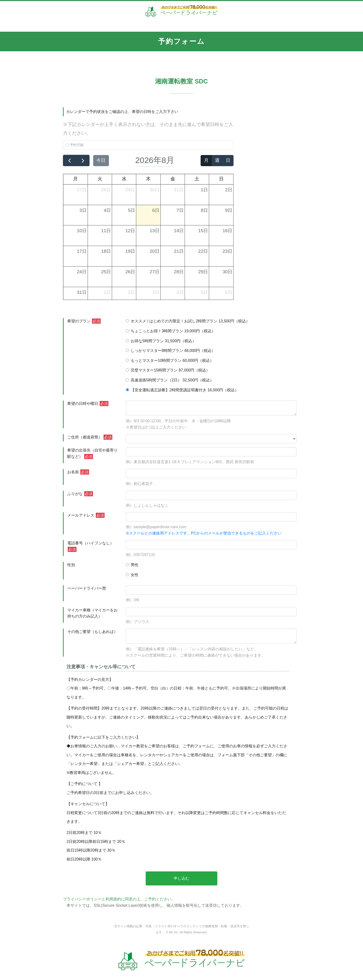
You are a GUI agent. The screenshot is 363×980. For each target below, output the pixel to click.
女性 (132, 575)
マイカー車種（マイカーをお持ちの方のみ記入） (92, 613)
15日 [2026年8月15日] (203, 231)
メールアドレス (86, 515)
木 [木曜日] (148, 179)
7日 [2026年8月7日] (180, 210)
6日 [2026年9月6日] (229, 292)
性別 (71, 565)
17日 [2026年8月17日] (82, 251)
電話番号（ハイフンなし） (91, 546)
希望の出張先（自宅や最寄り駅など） (92, 454)
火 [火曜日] (100, 179)
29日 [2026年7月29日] (130, 190)
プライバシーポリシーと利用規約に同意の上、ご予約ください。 (119, 899)
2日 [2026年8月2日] (229, 190)
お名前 (78, 472)
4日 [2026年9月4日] (180, 292)
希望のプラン (84, 321)
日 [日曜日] (221, 179)
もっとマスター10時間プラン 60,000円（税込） (170, 360)
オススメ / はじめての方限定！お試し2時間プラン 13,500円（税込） (188, 321)
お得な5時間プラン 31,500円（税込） (161, 341)
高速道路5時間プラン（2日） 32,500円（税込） (170, 380)
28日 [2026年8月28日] (179, 272)
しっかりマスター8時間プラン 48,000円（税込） (171, 351)
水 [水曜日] (124, 179)
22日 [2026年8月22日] (203, 251)
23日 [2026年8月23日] (227, 251)
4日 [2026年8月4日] (107, 210)
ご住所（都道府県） (90, 437)
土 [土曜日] (197, 179)
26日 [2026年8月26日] (130, 272)
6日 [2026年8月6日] (156, 210)
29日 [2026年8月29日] (203, 272)
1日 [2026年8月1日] (204, 190)
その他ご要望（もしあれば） (92, 632)
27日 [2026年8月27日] (154, 272)
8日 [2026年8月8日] (204, 210)
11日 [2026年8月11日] (106, 231)
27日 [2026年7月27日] (82, 190)
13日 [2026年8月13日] (154, 231)
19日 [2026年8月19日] (130, 251)
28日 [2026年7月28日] (106, 190)
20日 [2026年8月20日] (154, 251)
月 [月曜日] (75, 179)
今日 (101, 160)
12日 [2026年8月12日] (130, 231)
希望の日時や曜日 (88, 404)
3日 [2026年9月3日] (156, 292)
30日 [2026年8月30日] (227, 272)
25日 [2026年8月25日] (106, 272)
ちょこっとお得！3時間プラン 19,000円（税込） (171, 331)
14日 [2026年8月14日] (179, 231)
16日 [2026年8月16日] (227, 231)
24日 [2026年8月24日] (82, 272)
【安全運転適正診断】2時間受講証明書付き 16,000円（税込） (182, 390)
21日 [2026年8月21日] (179, 251)
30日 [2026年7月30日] (154, 190)
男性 (132, 565)
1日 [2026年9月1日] (107, 292)
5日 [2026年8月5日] (132, 210)
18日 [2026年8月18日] (106, 251)
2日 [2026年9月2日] (132, 292)
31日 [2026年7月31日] (179, 190)
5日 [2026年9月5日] (204, 292)
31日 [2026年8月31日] (82, 292)
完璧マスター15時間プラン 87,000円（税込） (168, 370)
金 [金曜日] (173, 179)
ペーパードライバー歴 (87, 588)
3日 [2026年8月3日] (83, 210)
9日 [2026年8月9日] (229, 210)
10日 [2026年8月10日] (82, 231)
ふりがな (80, 494)
